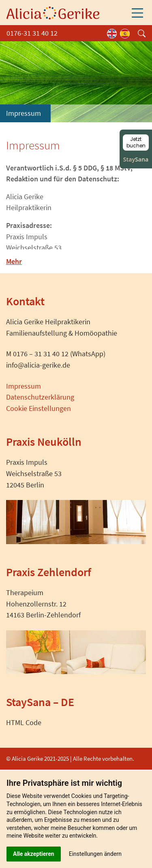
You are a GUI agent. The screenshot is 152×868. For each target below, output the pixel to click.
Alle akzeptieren (34, 854)
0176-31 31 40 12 (32, 33)
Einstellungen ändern (95, 854)
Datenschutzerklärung (40, 397)
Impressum (24, 386)
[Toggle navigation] (137, 13)
